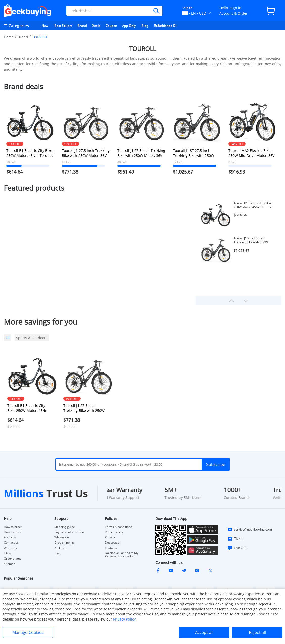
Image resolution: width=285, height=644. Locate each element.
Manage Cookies (28, 632)
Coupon (111, 26)
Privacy (110, 537)
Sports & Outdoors (32, 338)
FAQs (7, 553)
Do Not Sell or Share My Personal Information (122, 555)
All (7, 338)
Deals (96, 26)
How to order (13, 527)
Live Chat (238, 548)
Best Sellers (63, 26)
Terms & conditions (118, 527)
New (45, 26)
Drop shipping (64, 543)
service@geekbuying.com (250, 530)
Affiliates (60, 548)
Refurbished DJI (166, 26)
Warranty (10, 548)
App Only (129, 26)
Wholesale (62, 537)
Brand (82, 26)
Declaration (113, 543)
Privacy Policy (124, 619)
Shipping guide (65, 527)
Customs (111, 548)
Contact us (11, 543)
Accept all (204, 632)
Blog (145, 26)
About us (10, 537)
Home (9, 37)
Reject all (257, 632)
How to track (13, 532)
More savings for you (41, 322)
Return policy (114, 532)
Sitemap (10, 564)
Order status (13, 559)
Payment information (69, 532)
